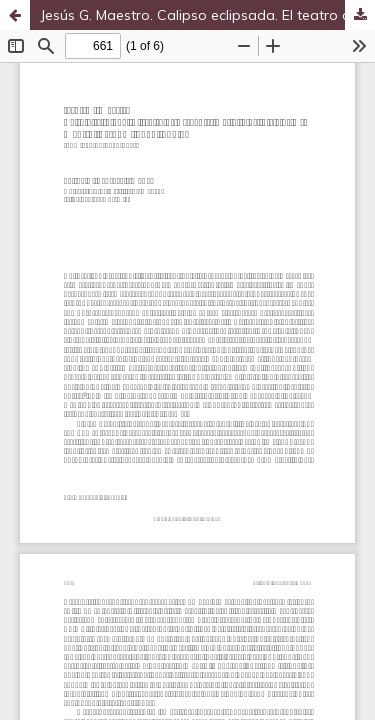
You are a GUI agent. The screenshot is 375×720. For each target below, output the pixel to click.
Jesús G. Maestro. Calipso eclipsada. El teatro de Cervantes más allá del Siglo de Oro (207, 15)
